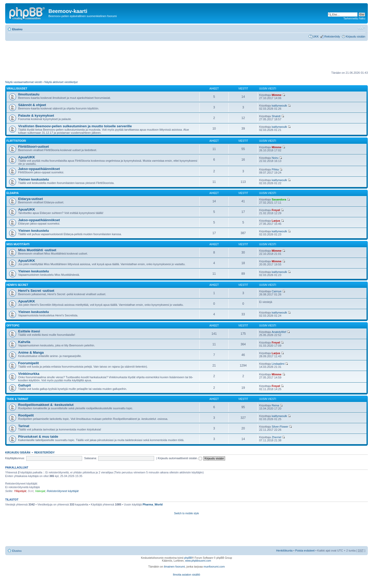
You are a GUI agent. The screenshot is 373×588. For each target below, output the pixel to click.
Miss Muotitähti (18, 244)
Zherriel (277, 437)
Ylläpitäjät (20, 491)
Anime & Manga (31, 352)
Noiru (275, 158)
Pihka (275, 169)
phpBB (188, 558)
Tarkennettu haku (354, 18)
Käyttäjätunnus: (15, 458)
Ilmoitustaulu (29, 94)
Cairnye (277, 291)
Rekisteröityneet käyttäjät (63, 491)
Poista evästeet (305, 550)
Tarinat (24, 426)
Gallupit (24, 385)
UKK (316, 36)
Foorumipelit (28, 363)
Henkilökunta (284, 550)
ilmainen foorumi (174, 567)
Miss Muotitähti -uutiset (37, 250)
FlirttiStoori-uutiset (34, 147)
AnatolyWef (279, 332)
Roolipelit (26, 415)
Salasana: (91, 458)
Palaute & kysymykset (36, 116)
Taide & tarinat (17, 399)
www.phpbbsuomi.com (198, 561)
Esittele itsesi (29, 331)
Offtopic (13, 326)
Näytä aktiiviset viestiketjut (61, 82)
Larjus (276, 221)
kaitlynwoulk (279, 106)
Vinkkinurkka (29, 374)
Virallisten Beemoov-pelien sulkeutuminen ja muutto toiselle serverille (75, 126)
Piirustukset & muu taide (38, 437)
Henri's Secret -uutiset (36, 291)
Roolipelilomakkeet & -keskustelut (46, 405)
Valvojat (40, 491)
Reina (275, 405)
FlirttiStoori (16, 141)
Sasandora (279, 199)
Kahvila (24, 342)
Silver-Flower (280, 427)
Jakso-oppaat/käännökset (39, 169)
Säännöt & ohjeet (32, 105)
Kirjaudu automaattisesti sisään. (180, 458)
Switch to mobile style (187, 513)
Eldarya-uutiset (30, 199)
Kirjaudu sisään (356, 36)
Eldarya (13, 193)
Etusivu (17, 29)
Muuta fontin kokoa (361, 28)
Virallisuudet (17, 89)
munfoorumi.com (214, 567)
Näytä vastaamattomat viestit (23, 82)
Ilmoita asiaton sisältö (186, 575)
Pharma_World (152, 504)
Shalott (276, 116)
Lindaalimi (278, 364)
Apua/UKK (27, 157)
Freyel (276, 210)
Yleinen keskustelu (34, 179)
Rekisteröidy (332, 36)
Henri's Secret (17, 285)
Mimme (277, 95)
